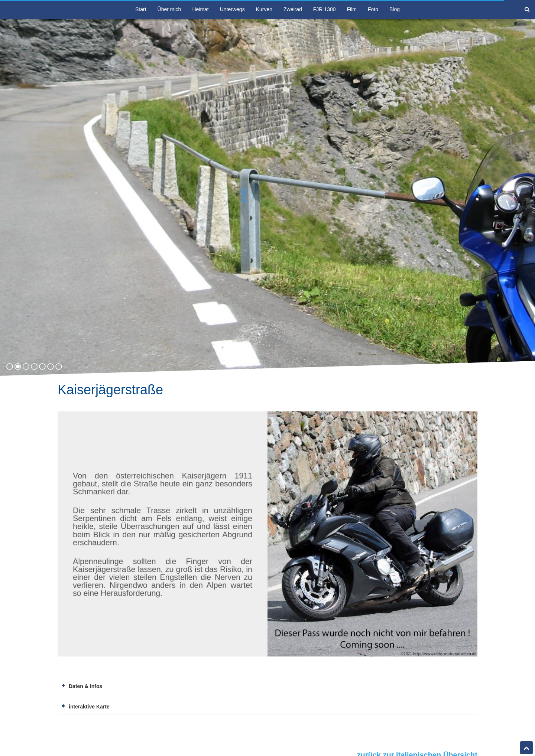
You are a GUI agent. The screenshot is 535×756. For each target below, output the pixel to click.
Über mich (169, 9)
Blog (395, 9)
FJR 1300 (325, 9)
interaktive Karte (89, 707)
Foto (373, 9)
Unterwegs (232, 9)
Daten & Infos (85, 686)
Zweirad (293, 9)
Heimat (200, 9)
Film (352, 9)
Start (141, 9)
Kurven (264, 9)
